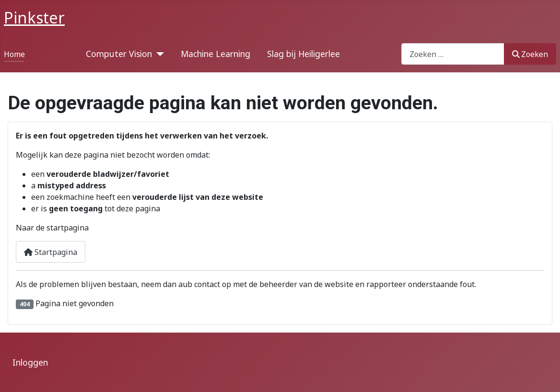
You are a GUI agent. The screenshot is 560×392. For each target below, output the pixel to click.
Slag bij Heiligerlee (303, 54)
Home (14, 54)
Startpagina (51, 252)
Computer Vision (119, 54)
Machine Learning (216, 54)
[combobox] (453, 54)
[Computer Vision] (158, 54)
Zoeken (530, 54)
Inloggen (30, 362)
